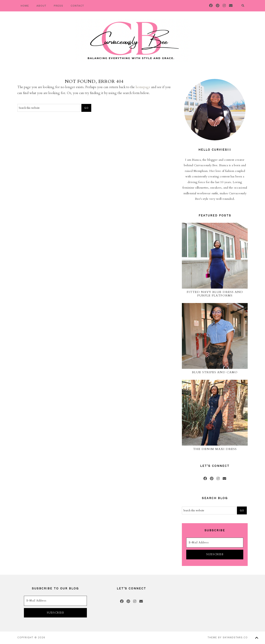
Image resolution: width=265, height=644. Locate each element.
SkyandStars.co (235, 638)
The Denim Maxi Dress (215, 449)
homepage (143, 87)
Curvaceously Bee (132, 41)
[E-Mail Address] (215, 543)
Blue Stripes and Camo (215, 372)
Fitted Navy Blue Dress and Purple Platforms (215, 294)
